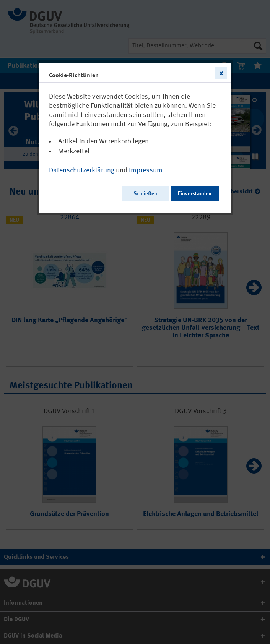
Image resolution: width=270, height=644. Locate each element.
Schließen (145, 194)
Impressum (146, 170)
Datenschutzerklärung (82, 170)
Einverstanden (195, 194)
